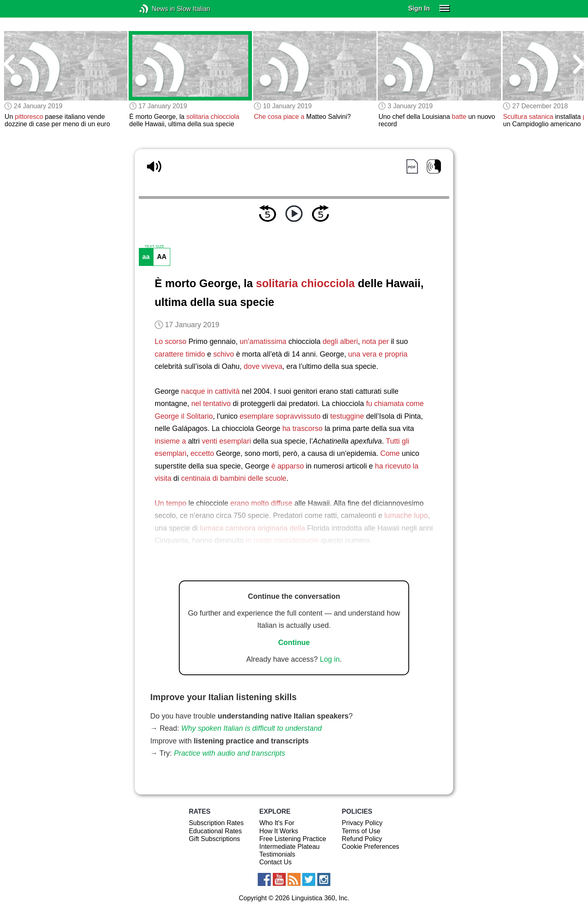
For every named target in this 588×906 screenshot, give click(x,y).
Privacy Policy (362, 823)
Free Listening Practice (293, 839)
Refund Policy (362, 839)
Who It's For (277, 823)
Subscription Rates (216, 823)
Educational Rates (215, 831)
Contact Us (275, 862)
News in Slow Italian (156, 9)
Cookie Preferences (371, 847)
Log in (330, 659)
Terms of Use (361, 831)
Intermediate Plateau (290, 847)
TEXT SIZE (154, 246)
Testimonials (277, 854)
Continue (294, 643)
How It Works (279, 831)
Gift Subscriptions (214, 839)
